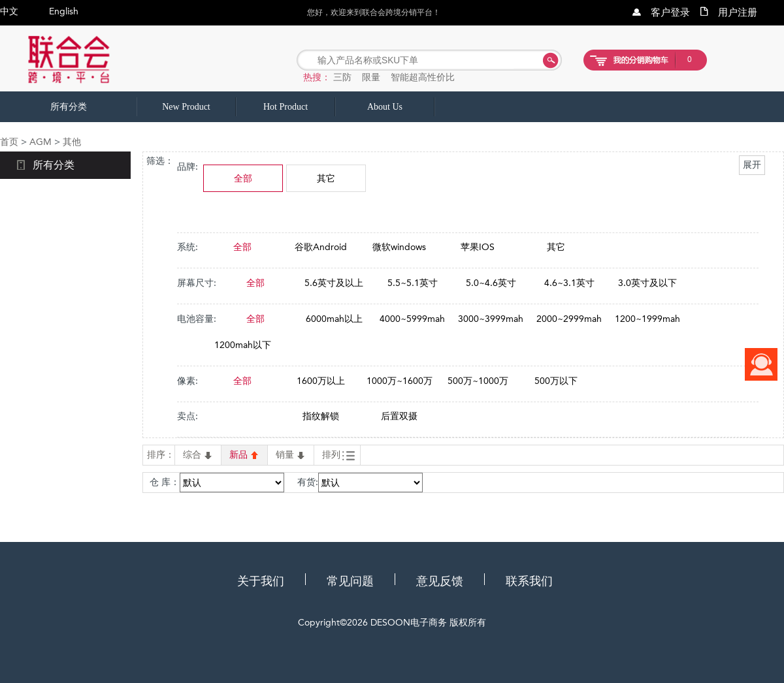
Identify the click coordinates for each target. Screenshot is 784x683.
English (64, 11)
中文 (9, 11)
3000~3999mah (491, 319)
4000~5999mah (412, 319)
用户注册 (738, 12)
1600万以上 (321, 381)
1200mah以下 (243, 345)
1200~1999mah (647, 319)
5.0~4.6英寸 (491, 283)
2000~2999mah (569, 319)
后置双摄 (399, 416)
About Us (385, 107)
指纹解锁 (321, 416)
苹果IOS (478, 247)
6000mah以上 (334, 319)
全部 (243, 178)
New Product (186, 107)
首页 (9, 142)
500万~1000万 (478, 381)
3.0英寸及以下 (647, 283)
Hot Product (286, 107)
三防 (342, 77)
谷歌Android (321, 247)
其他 (72, 142)
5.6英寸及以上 (334, 283)
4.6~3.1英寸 (569, 283)
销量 (291, 455)
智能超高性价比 (423, 77)
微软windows (399, 247)
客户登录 (670, 12)
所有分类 (69, 107)
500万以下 (556, 381)
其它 (326, 178)
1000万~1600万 (400, 381)
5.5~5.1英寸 (413, 283)
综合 (198, 455)
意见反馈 (440, 581)
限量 (371, 77)
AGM (41, 142)
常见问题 (350, 581)
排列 (338, 455)
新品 (244, 455)
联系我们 (529, 581)
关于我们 (261, 581)
